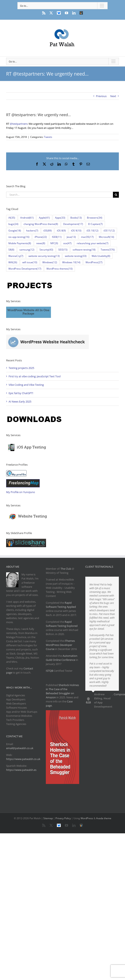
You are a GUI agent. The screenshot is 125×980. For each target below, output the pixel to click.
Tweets (48, 137)
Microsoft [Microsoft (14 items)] (106, 237)
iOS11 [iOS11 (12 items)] (109, 231)
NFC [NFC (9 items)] (54, 243)
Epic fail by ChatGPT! (21, 393)
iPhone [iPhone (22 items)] (41, 237)
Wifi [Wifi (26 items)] (13, 262)
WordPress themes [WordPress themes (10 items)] (60, 269)
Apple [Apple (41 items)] (44, 218)
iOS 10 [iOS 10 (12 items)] (92, 231)
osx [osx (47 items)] (67, 243)
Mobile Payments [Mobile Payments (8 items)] (20, 243)
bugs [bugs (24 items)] (13, 224)
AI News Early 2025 (20, 402)
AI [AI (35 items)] (12, 218)
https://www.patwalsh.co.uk (23, 759)
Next (113, 96)
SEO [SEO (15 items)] (63, 250)
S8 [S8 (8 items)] (11, 250)
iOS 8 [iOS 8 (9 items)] (61, 231)
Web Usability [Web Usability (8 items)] (101, 256)
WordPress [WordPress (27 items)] (94, 262)
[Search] (116, 195)
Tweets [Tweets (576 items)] (108, 250)
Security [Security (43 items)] (46, 250)
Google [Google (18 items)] (15, 231)
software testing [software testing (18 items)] (84, 250)
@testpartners (19, 124)
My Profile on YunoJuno (21, 492)
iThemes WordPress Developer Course (60, 645)
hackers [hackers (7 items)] (32, 231)
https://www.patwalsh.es (21, 770)
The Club (66, 569)
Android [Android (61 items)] (27, 218)
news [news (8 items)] (41, 243)
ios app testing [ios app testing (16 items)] (19, 237)
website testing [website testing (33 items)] (76, 256)
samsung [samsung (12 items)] (27, 250)
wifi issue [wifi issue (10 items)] (30, 262)
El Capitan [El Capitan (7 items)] (95, 224)
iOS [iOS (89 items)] (48, 231)
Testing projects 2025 (21, 368)
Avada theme (104, 818)
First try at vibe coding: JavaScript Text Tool (35, 376)
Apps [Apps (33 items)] (60, 218)
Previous (101, 96)
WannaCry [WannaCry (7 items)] (16, 256)
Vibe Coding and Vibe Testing (26, 385)
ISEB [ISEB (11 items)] (57, 237)
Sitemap (48, 818)
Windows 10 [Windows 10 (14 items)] (71, 262)
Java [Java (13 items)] (71, 237)
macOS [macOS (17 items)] (87, 237)
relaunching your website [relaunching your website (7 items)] (93, 243)
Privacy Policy (63, 818)
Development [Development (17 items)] (73, 224)
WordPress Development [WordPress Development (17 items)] (25, 269)
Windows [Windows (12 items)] (50, 262)
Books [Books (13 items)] (76, 218)
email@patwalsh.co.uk (20, 748)
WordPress (87, 818)
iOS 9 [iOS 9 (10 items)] (76, 231)
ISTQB (50, 671)
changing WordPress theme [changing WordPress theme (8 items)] (41, 224)
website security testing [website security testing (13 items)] (44, 256)
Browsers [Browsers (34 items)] (95, 218)
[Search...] (60, 195)
